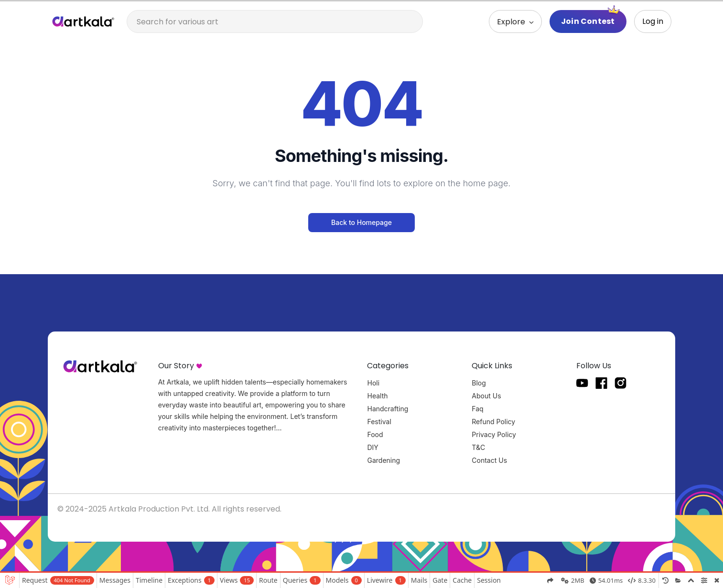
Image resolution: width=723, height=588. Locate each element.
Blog (479, 383)
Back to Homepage (361, 222)
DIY (372, 447)
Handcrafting (388, 409)
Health (377, 396)
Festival (379, 422)
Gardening (383, 460)
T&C (478, 447)
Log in (653, 21)
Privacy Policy (494, 434)
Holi (373, 383)
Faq (477, 409)
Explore (512, 22)
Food (375, 434)
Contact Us (489, 460)
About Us (486, 396)
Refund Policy (493, 422)
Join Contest (588, 21)
